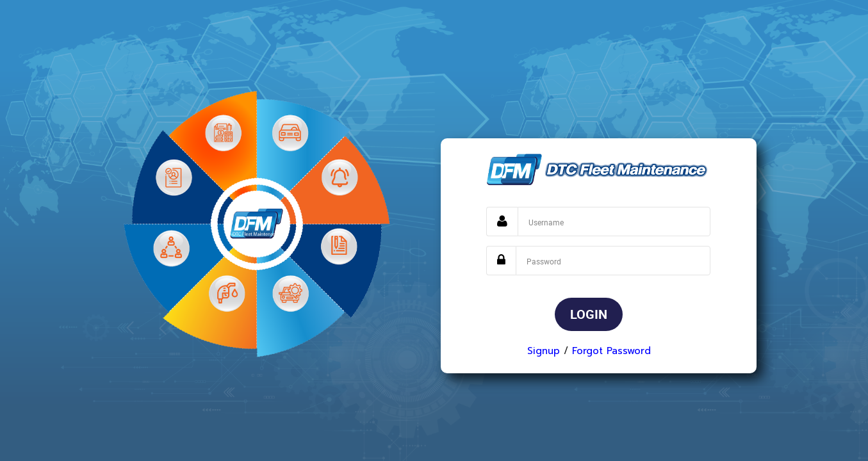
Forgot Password (611, 351)
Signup (544, 351)
